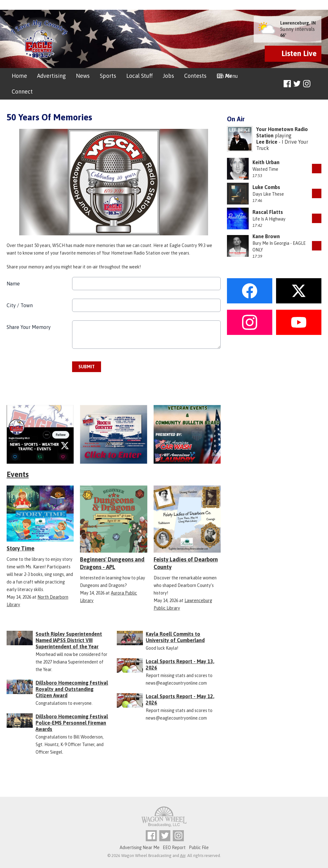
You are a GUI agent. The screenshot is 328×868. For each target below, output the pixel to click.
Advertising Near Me (140, 848)
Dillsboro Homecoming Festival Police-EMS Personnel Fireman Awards (72, 723)
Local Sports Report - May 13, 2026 (180, 664)
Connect (22, 92)
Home (19, 76)
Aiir (183, 856)
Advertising (51, 76)
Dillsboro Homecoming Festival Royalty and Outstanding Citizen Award (72, 689)
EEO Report (174, 848)
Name (13, 284)
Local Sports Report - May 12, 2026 (180, 699)
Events (18, 474)
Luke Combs (266, 187)
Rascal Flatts (268, 212)
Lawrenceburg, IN (298, 23)
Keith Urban (266, 162)
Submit (87, 367)
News (83, 76)
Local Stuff (139, 76)
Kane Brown (266, 236)
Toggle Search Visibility (317, 84)
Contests (195, 76)
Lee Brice (267, 142)
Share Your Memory (29, 327)
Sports (108, 76)
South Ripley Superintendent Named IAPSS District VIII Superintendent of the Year (69, 640)
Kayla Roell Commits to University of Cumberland (175, 637)
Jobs (168, 76)
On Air (224, 76)
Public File (199, 848)
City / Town (20, 305)
